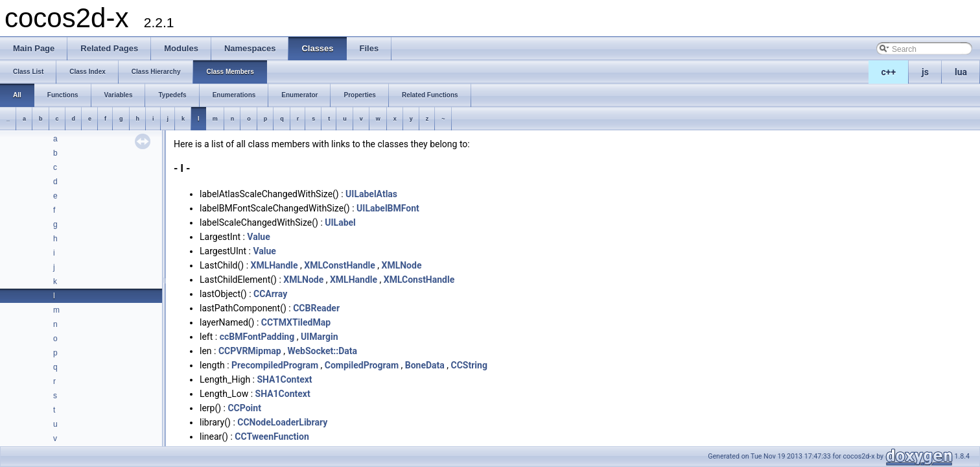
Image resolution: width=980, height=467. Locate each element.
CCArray (270, 294)
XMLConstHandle (340, 265)
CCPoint (244, 408)
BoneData (425, 365)
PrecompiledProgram (275, 365)
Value (258, 237)
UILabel (340, 222)
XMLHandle (274, 265)
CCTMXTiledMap (296, 322)
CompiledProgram (362, 365)
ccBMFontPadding (257, 337)
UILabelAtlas (371, 194)
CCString (469, 365)
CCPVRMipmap (250, 351)
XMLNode (402, 265)
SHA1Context (284, 379)
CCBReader (316, 308)
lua (961, 72)
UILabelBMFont (388, 208)
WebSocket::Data (322, 351)
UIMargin (320, 337)
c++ (889, 72)
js (925, 72)
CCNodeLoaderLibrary (282, 422)
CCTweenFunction (272, 437)
